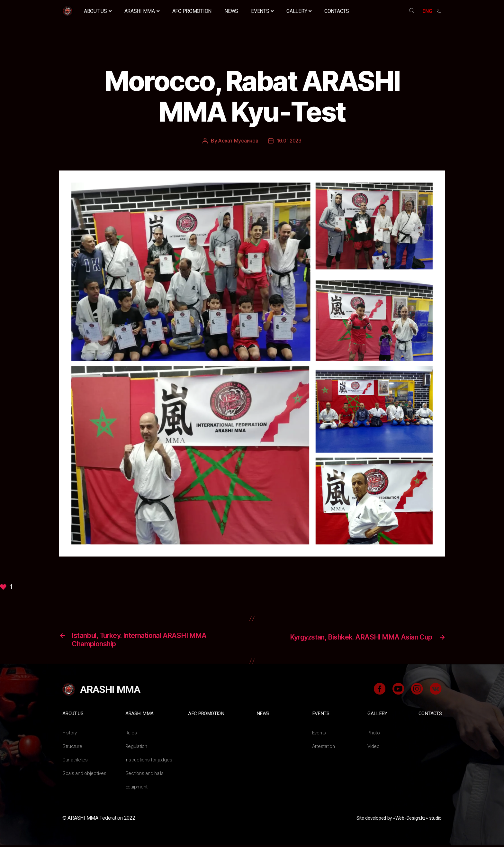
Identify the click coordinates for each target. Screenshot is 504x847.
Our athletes (75, 761)
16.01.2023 (289, 141)
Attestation (324, 748)
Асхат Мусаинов (238, 141)
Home (68, 11)
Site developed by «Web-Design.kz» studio (395, 819)
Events (262, 11)
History (70, 734)
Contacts (337, 11)
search (412, 11)
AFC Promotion (192, 11)
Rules (131, 734)
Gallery (299, 11)
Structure (72, 748)
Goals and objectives (85, 775)
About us (98, 11)
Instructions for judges (149, 761)
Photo (374, 734)
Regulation (137, 748)
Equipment (137, 788)
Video (374, 748)
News (231, 11)
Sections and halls (145, 775)
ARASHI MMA (142, 11)
